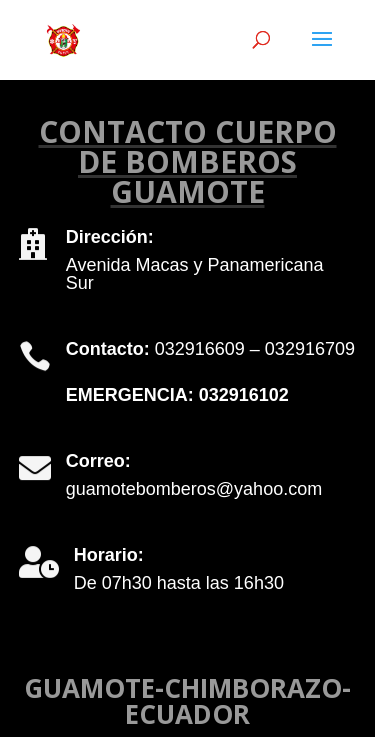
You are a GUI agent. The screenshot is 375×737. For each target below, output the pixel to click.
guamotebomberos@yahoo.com (194, 489)
